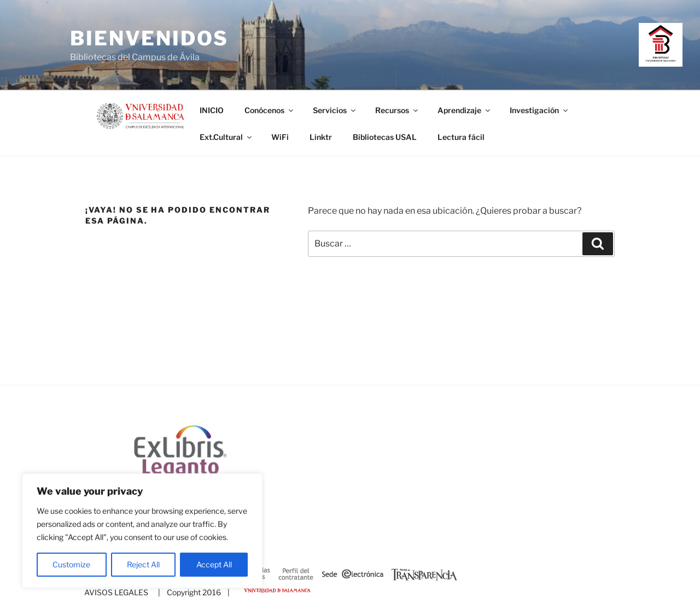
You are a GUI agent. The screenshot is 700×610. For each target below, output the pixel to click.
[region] (142, 531)
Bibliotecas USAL (385, 137)
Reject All (143, 564)
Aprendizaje (465, 110)
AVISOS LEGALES (116, 592)
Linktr (321, 137)
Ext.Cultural (226, 137)
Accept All (214, 564)
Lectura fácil (461, 137)
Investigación (539, 110)
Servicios (335, 110)
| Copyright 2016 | (192, 592)
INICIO (212, 110)
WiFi (280, 137)
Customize (71, 564)
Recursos (397, 110)
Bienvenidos (149, 38)
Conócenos (270, 110)
